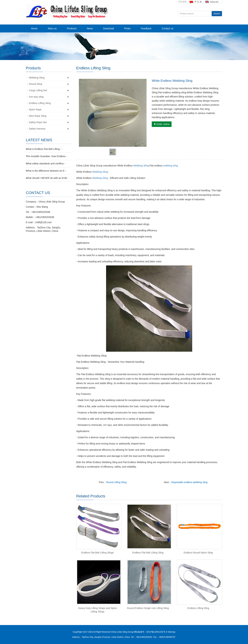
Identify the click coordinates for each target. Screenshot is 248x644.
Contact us (167, 28)
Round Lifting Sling (116, 482)
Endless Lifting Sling (198, 608)
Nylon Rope (35, 110)
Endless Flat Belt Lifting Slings (97, 553)
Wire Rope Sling (38, 116)
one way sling (36, 97)
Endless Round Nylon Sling (198, 553)
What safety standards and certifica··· (46, 164)
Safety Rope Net (38, 122)
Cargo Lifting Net (38, 90)
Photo (127, 28)
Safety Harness (37, 129)
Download (108, 28)
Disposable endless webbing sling (189, 482)
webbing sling (170, 166)
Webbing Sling (141, 166)
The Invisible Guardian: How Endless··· (47, 156)
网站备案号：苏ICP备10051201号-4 (151, 632)
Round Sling (35, 84)
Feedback (146, 28)
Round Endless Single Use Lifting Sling (148, 608)
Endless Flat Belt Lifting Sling (148, 553)
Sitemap (172, 632)
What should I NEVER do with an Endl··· (47, 178)
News (90, 28)
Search (217, 14)
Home (34, 28)
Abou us (52, 28)
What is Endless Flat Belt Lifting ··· (44, 149)
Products (72, 28)
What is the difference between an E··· (46, 171)
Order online (162, 124)
